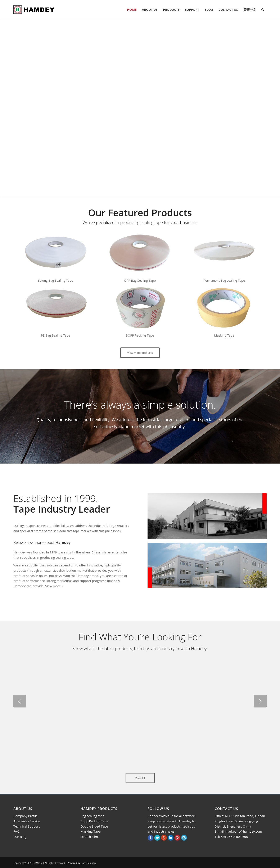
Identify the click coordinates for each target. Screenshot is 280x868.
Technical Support (27, 826)
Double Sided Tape (94, 826)
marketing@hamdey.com (244, 831)
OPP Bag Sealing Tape (140, 280)
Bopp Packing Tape (94, 821)
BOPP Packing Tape (140, 335)
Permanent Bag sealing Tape (224, 280)
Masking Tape (224, 335)
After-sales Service (27, 821)
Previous (20, 701)
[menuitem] (132, 9)
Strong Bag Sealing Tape (55, 280)
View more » (54, 586)
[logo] (34, 9)
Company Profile (26, 816)
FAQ (16, 831)
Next (260, 701)
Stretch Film (89, 837)
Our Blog (20, 837)
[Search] (263, 9)
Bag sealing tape (92, 816)
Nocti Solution (88, 863)
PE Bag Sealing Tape (56, 335)
